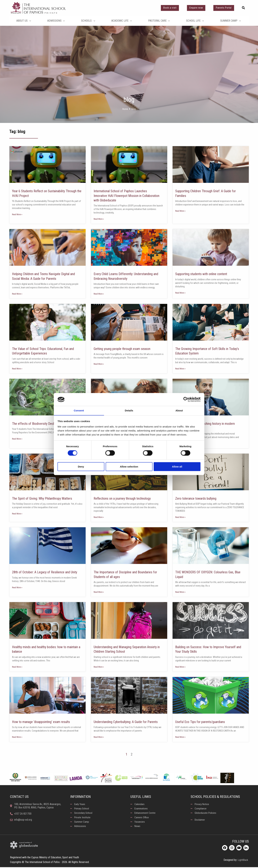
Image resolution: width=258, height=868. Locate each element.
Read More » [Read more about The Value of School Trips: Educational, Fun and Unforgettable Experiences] (17, 369)
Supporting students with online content (203, 274)
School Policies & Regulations (216, 797)
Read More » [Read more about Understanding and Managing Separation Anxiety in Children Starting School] (99, 667)
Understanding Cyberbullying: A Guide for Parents (127, 722)
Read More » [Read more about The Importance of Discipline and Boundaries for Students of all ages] (99, 592)
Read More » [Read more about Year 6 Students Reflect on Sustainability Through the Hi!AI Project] (17, 214)
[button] (243, 8)
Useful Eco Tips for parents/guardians (201, 722)
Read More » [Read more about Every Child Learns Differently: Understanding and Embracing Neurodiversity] (99, 294)
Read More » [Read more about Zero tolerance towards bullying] (180, 518)
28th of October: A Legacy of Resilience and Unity (46, 573)
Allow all (177, 467)
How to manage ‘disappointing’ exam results (42, 722)
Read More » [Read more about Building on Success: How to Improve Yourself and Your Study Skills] (180, 667)
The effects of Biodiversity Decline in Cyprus (43, 424)
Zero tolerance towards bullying (197, 499)
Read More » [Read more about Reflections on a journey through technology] (99, 518)
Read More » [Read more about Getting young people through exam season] (99, 364)
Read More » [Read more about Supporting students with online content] (180, 293)
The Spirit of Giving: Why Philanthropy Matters (43, 499)
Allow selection (129, 467)
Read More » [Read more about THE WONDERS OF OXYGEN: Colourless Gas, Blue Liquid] (180, 592)
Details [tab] (129, 410)
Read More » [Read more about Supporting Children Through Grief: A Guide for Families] (180, 211)
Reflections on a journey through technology (124, 499)
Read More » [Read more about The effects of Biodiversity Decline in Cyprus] (17, 439)
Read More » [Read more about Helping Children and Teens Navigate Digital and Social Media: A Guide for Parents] (17, 294)
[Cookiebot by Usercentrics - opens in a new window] (186, 399)
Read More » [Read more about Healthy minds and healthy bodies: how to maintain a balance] (17, 667)
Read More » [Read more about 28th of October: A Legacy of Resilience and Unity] (17, 588)
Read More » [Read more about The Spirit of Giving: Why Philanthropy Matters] (17, 514)
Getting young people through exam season (123, 349)
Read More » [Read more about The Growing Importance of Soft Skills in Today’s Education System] (180, 369)
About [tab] (179, 410)
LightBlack (243, 861)
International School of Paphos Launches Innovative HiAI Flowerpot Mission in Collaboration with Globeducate (128, 196)
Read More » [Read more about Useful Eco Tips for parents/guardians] (180, 738)
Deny (81, 467)
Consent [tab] (79, 410)
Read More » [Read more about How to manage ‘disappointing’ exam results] (17, 738)
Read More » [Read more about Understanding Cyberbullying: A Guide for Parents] (99, 738)
